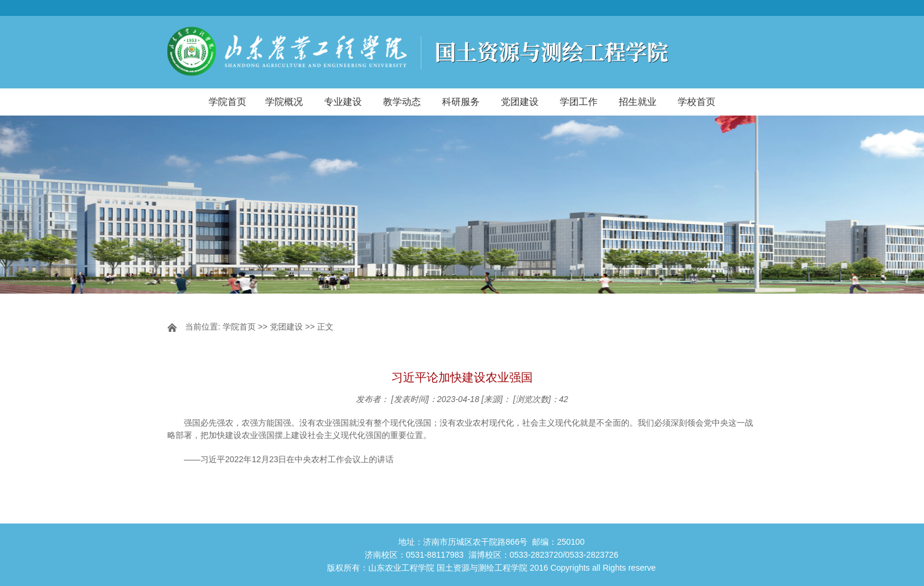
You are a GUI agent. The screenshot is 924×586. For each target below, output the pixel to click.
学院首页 (227, 102)
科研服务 (461, 102)
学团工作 (579, 102)
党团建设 (520, 102)
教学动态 (402, 102)
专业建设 (343, 102)
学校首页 (697, 102)
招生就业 (638, 102)
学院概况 (284, 102)
